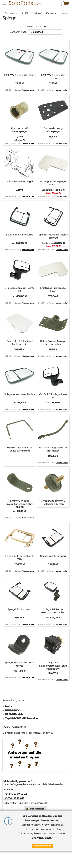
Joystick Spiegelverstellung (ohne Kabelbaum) (53, 666)
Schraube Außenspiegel (20, 182)
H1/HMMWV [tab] (12, 710)
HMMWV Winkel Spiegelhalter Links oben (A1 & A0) (20, 504)
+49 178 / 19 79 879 (14, 798)
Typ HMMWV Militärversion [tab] (21, 718)
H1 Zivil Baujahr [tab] (14, 714)
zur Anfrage (37, 809)
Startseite (10, 13)
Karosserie (51, 13)
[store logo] (25, 3)
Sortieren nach (18, 32)
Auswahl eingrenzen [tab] (14, 700)
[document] (42, 831)
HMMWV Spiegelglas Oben (20, 75)
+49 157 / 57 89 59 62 (15, 794)
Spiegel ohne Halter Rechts (20, 394)
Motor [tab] (9, 706)
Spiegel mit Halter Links (20, 235)
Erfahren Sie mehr (42, 838)
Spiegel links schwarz (20, 609)
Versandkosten (28, 90)
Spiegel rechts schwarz (53, 556)
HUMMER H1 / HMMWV (30, 13)
